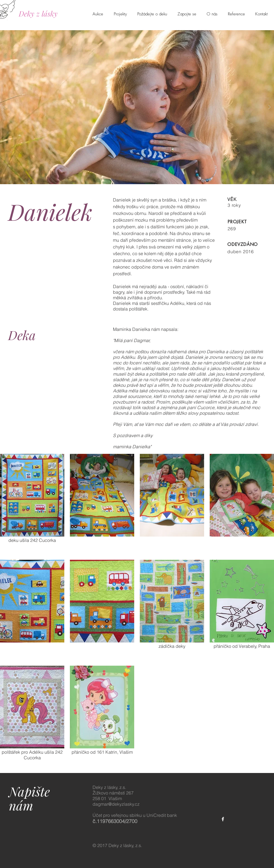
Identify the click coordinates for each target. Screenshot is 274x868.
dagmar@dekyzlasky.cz (116, 804)
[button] (137, 107)
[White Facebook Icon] (223, 819)
